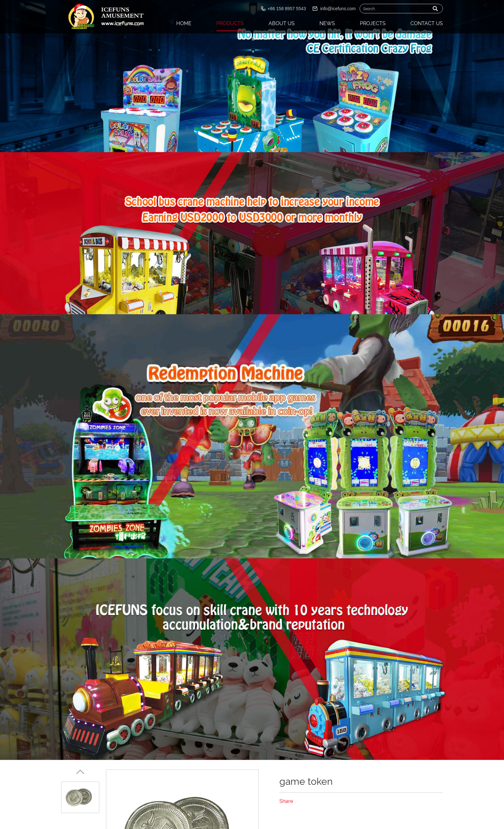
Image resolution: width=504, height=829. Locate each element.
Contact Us (427, 23)
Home (184, 23)
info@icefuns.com (338, 9)
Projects (373, 23)
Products (230, 23)
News (327, 23)
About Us (282, 23)
